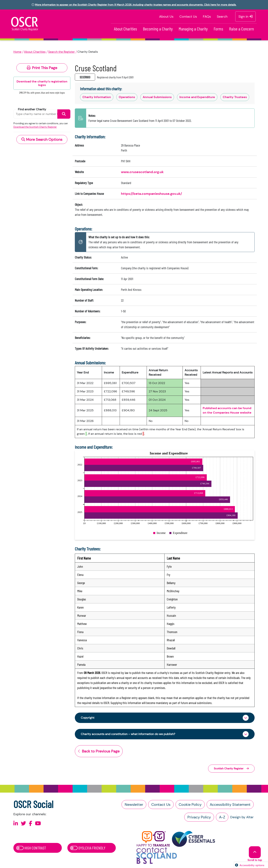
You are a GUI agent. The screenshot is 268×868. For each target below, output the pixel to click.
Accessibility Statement (230, 806)
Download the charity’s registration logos (42, 83)
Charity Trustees (235, 97)
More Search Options (42, 139)
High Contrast (31, 849)
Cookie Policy (190, 806)
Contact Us (188, 17)
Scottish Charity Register (231, 770)
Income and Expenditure (197, 97)
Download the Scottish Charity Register (35, 127)
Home (17, 52)
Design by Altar (242, 818)
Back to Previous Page (99, 752)
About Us (166, 17)
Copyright (88, 718)
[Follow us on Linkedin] (16, 825)
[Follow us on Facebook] (31, 825)
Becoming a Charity (158, 29)
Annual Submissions (157, 97)
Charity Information (97, 97)
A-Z (222, 818)
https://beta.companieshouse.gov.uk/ (151, 194)
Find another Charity (32, 109)
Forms (218, 29)
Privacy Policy (199, 818)
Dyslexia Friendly (88, 849)
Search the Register (62, 52)
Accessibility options (252, 865)
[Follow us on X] (23, 825)
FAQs (207, 17)
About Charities (125, 29)
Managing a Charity (193, 29)
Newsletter (134, 806)
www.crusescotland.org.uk (142, 172)
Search (222, 17)
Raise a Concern (241, 29)
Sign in (245, 17)
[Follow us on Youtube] (38, 825)
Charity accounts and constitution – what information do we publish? (134, 735)
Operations (127, 97)
